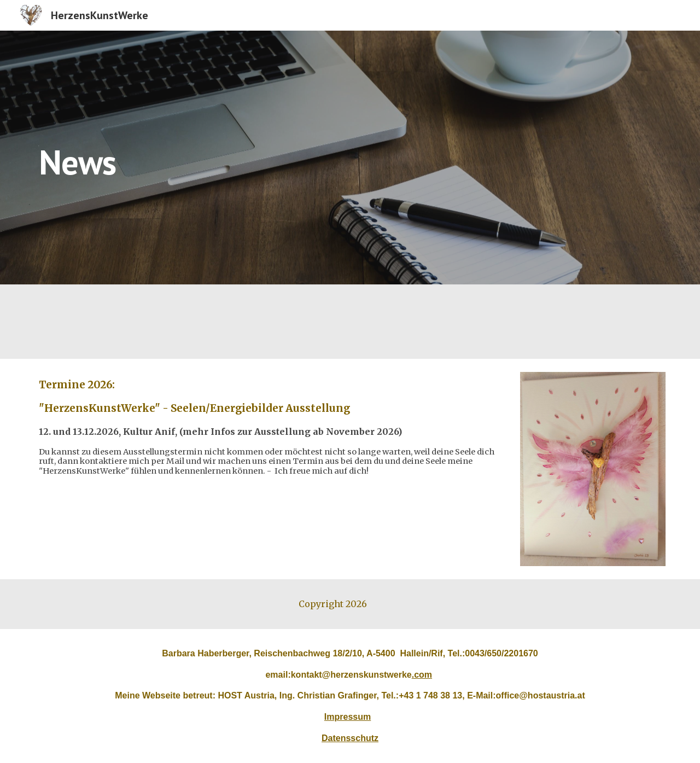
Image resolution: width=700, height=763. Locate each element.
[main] (350, 157)
